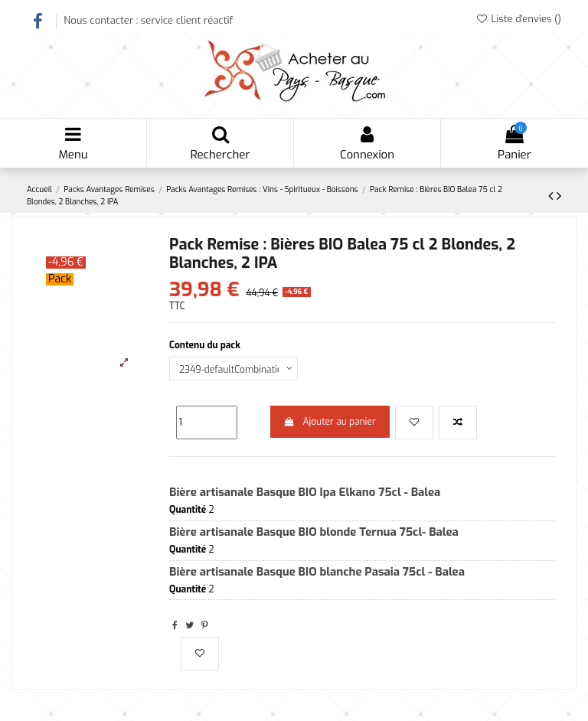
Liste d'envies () (518, 19)
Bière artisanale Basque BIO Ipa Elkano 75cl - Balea (305, 492)
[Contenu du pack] (234, 369)
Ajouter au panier (330, 422)
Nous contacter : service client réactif (148, 20)
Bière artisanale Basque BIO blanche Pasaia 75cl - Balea (317, 572)
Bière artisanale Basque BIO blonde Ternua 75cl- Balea (314, 532)
